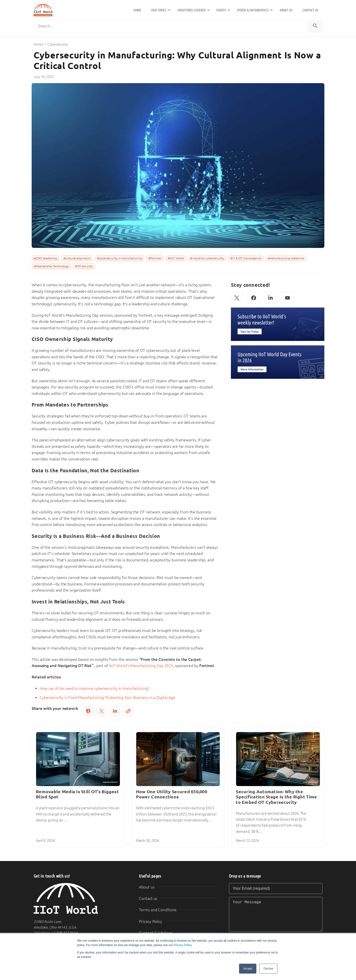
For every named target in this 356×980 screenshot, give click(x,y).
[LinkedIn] (270, 298)
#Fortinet (155, 258)
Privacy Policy (182, 945)
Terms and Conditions (158, 910)
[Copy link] (128, 711)
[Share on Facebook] (88, 711)
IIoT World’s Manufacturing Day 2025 (141, 666)
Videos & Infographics (253, 10)
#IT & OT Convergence (246, 258)
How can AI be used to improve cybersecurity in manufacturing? (94, 688)
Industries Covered (191, 10)
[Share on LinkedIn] (115, 711)
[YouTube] (288, 298)
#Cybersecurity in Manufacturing (119, 258)
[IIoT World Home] (80, 898)
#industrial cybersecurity (207, 258)
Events (221, 10)
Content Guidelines (156, 933)
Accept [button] (248, 969)
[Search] (170, 26)
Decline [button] (268, 969)
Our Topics (159, 10)
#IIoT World (176, 258)
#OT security (84, 266)
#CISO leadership (45, 258)
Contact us (310, 10)
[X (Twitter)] (237, 298)
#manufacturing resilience (286, 258)
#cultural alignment (77, 258)
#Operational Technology (51, 266)
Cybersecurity (58, 44)
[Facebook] (254, 298)
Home (137, 10)
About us (286, 10)
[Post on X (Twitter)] (102, 711)
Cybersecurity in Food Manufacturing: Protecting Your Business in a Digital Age (107, 698)
